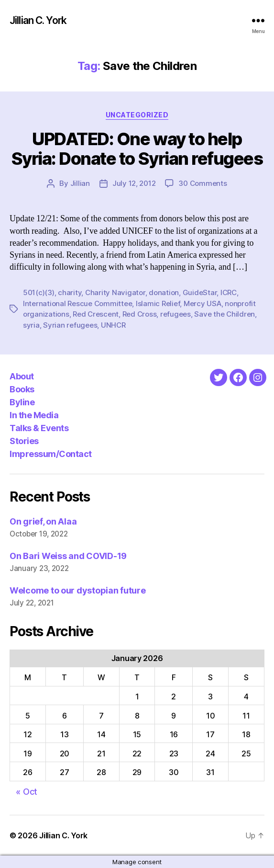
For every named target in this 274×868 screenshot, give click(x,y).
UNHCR (113, 325)
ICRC (229, 292)
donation (164, 292)
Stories (24, 441)
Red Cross (140, 314)
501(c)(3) (39, 292)
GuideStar (200, 292)
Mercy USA (203, 303)
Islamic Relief (158, 303)
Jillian (80, 183)
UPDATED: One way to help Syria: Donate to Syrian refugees (137, 149)
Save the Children (225, 314)
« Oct (27, 792)
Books (22, 389)
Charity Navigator (115, 292)
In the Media (34, 415)
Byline (22, 402)
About (22, 376)
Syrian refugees (70, 325)
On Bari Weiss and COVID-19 (68, 556)
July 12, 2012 (134, 183)
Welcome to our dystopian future (78, 590)
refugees (175, 314)
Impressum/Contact (51, 454)
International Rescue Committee (77, 303)
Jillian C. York (38, 20)
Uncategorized (137, 115)
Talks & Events (39, 428)
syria (31, 325)
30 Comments (203, 183)
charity (70, 292)
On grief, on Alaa (43, 521)
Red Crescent (96, 314)
